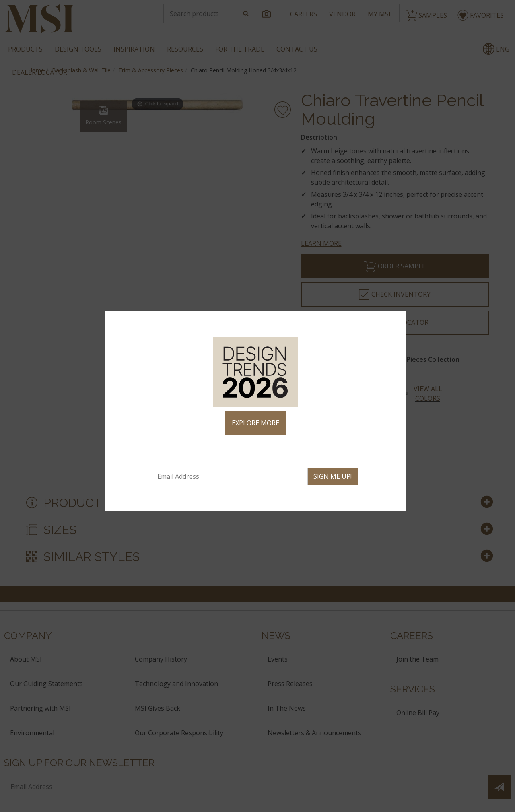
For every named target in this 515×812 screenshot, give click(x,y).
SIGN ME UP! (333, 476)
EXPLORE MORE (255, 423)
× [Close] (397, 321)
